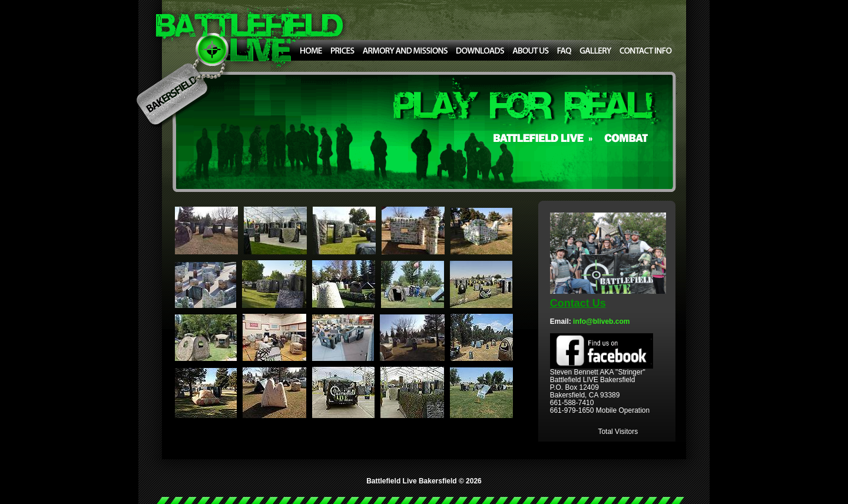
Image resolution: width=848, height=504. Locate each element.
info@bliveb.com (601, 321)
